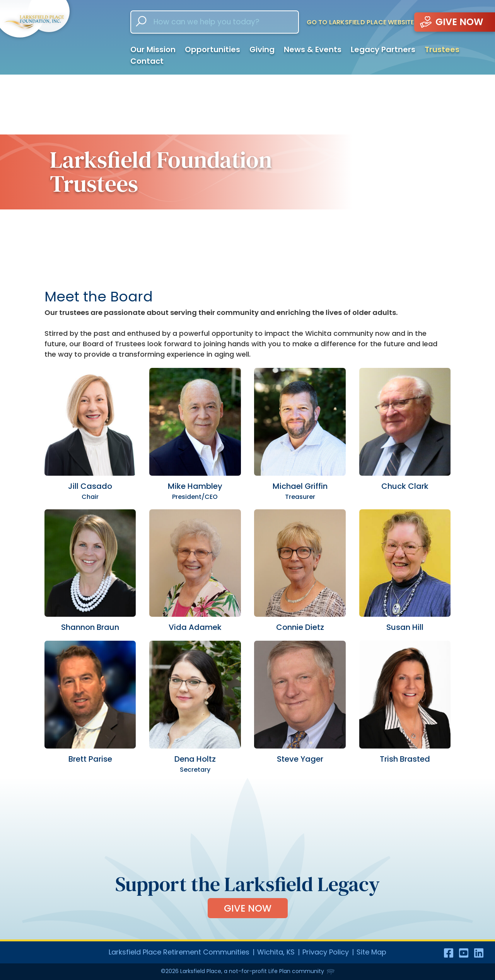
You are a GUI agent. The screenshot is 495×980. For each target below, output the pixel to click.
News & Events (313, 49)
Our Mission (153, 49)
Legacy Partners (383, 49)
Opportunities (213, 49)
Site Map (371, 952)
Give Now (248, 908)
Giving (262, 49)
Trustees (442, 49)
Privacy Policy (326, 952)
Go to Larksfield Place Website (360, 22)
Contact (147, 61)
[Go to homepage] (58, 37)
